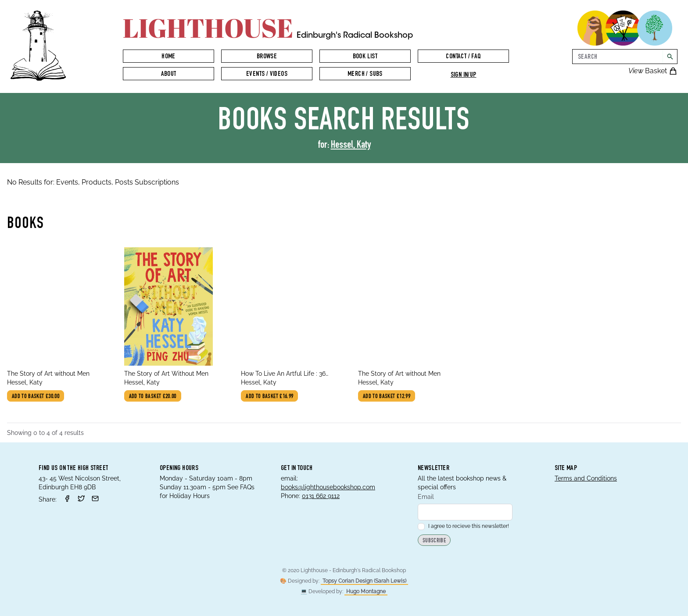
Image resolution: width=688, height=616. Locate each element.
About (169, 75)
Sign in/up (464, 75)
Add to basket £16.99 (269, 397)
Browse (267, 57)
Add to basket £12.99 (387, 397)
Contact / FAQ (463, 57)
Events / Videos (267, 75)
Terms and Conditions (586, 478)
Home (168, 57)
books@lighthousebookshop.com (328, 487)
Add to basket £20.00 (153, 397)
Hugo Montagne (366, 591)
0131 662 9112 (321, 496)
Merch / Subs (365, 75)
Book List (365, 57)
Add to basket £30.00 (36, 397)
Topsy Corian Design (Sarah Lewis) (364, 581)
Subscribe (434, 541)
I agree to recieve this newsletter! (463, 526)
